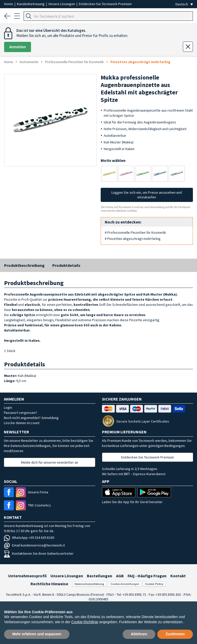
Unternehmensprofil (27, 576)
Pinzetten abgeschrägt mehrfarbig (140, 62)
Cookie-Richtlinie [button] (85, 622)
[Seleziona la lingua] (184, 4)
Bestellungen (100, 576)
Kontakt (178, 576)
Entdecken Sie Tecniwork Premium (105, 4)
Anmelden (18, 47)
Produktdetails (66, 265)
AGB (120, 576)
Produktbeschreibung (24, 265)
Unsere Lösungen (62, 4)
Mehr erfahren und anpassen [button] (37, 634)
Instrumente (29, 62)
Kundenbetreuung (31, 4)
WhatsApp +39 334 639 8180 (29, 538)
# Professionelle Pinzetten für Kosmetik (135, 232)
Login (8, 407)
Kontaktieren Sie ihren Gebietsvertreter (39, 553)
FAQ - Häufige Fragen (147, 576)
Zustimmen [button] (175, 634)
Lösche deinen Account (22, 423)
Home (9, 4)
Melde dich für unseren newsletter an (50, 462)
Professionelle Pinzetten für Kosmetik (74, 62)
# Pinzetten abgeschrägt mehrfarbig (133, 239)
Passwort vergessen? (20, 413)
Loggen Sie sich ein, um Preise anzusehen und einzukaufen (147, 195)
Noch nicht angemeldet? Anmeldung (31, 418)
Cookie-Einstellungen (125, 584)
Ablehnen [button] (139, 634)
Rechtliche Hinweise (49, 584)
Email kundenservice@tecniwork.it (34, 545)
